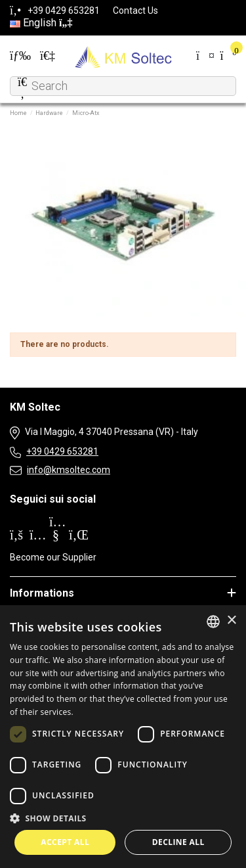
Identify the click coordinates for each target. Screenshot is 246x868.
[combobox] (213, 622)
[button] (123, 818)
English (41, 23)
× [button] (231, 621)
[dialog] (123, 737)
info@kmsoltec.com (69, 470)
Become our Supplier (53, 557)
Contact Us (135, 11)
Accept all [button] (65, 842)
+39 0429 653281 (62, 451)
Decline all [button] (178, 842)
